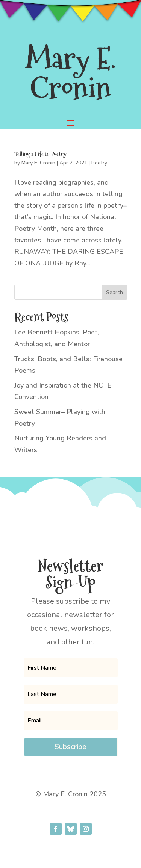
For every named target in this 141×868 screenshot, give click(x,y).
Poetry (99, 163)
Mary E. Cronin (38, 163)
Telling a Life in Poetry (40, 154)
